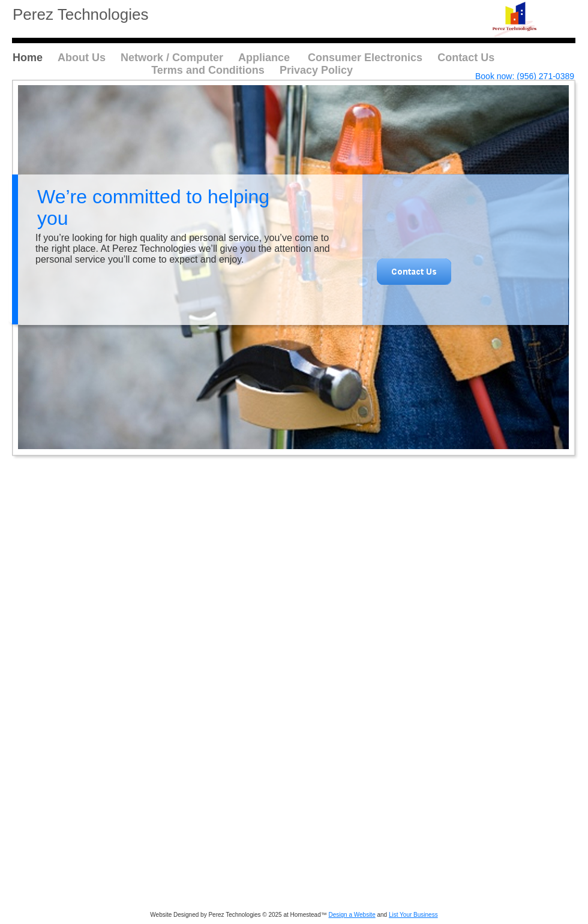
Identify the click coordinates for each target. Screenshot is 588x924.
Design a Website (352, 915)
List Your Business (413, 915)
